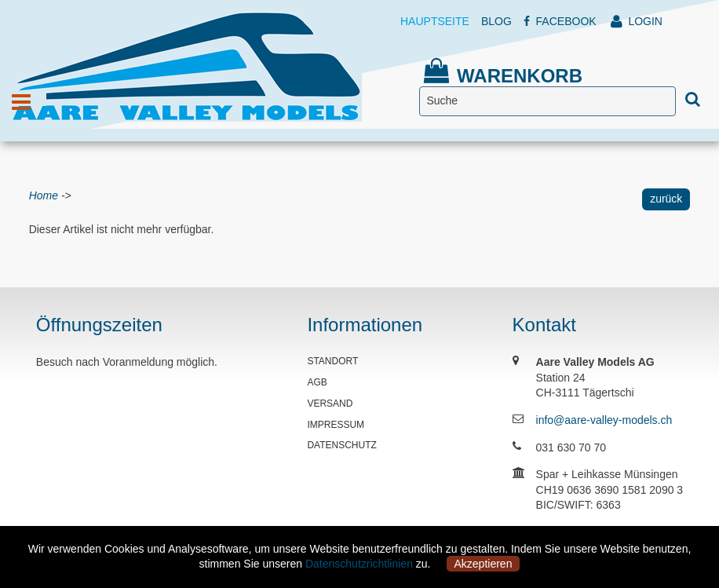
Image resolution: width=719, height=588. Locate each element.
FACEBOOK (560, 21)
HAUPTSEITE (435, 21)
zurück (666, 199)
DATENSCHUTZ (341, 445)
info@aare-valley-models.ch (604, 420)
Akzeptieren (484, 564)
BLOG (496, 21)
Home (44, 195)
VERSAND (330, 404)
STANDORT (332, 361)
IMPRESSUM (336, 425)
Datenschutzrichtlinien (359, 564)
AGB (317, 382)
